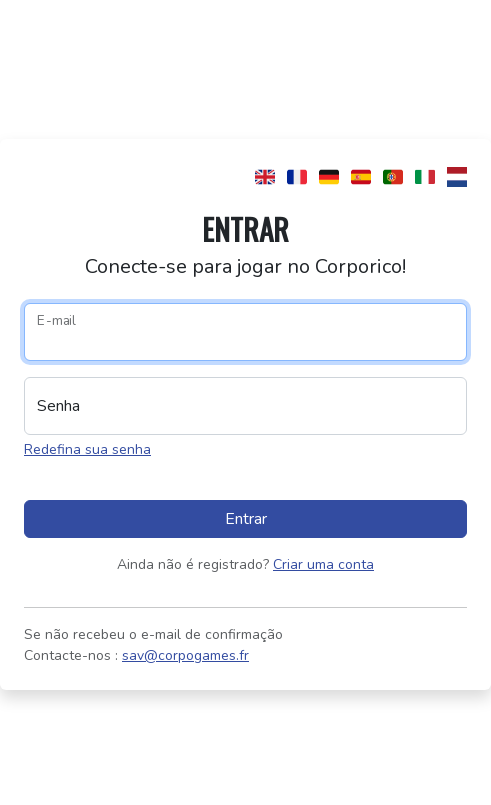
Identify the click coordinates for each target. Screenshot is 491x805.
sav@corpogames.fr (185, 655)
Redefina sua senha (87, 449)
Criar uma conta (323, 564)
